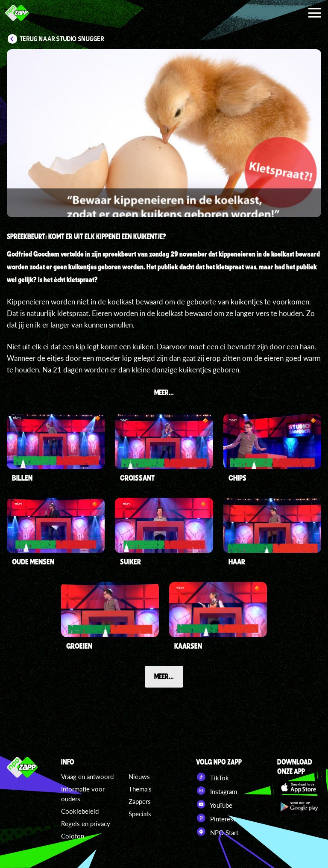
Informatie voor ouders (83, 794)
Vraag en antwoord (87, 776)
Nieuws (139, 776)
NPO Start (217, 832)
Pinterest (216, 818)
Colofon (73, 836)
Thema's (140, 789)
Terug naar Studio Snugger (62, 39)
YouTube (214, 804)
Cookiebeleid (80, 811)
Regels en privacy (86, 824)
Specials (140, 814)
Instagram (217, 791)
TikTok (212, 777)
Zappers (140, 801)
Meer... (164, 676)
